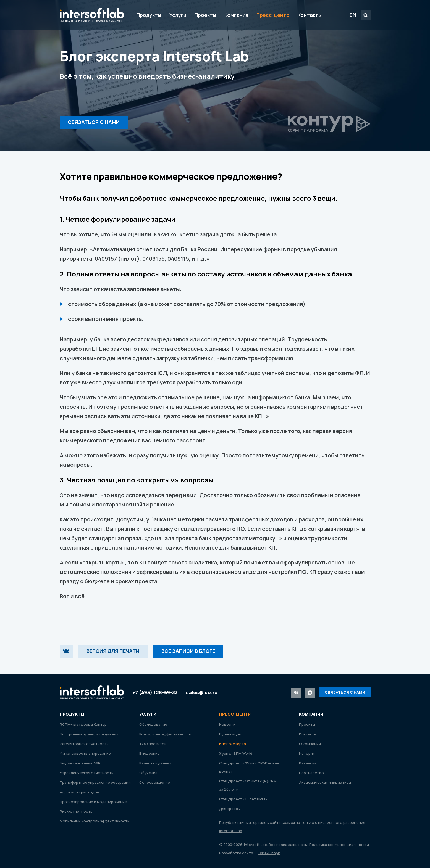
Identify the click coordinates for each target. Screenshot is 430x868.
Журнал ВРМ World (236, 753)
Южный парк (269, 853)
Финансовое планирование (85, 753)
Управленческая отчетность (86, 773)
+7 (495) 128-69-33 (155, 692)
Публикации (230, 734)
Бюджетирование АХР (80, 763)
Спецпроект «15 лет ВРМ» (243, 799)
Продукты (149, 15)
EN (353, 15)
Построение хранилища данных (89, 734)
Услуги (178, 15)
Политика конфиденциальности (339, 845)
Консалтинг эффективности (165, 734)
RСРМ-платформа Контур (83, 724)
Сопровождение (155, 782)
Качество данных (155, 763)
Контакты (310, 15)
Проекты (205, 15)
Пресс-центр (273, 15)
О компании (310, 744)
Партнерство (311, 773)
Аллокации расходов (79, 792)
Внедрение (150, 753)
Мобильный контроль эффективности (95, 821)
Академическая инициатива (325, 782)
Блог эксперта (233, 744)
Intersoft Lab (92, 15)
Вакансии (308, 763)
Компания (236, 15)
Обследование (153, 724)
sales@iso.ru (202, 692)
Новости (227, 724)
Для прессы (230, 809)
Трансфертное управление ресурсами (95, 782)
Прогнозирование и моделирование (93, 802)
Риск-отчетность (76, 811)
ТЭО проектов (153, 744)
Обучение (148, 773)
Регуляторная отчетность (84, 744)
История (307, 753)
